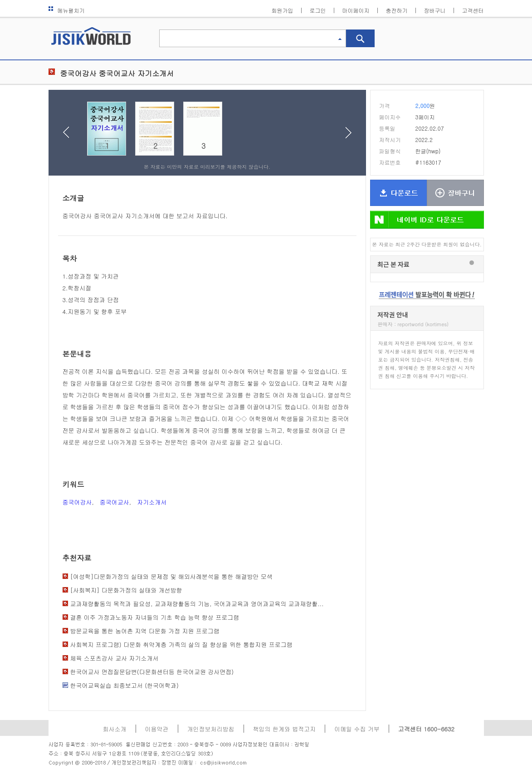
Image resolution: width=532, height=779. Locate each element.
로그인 (318, 10)
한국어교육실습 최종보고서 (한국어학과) (124, 685)
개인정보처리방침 (211, 729)
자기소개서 (152, 502)
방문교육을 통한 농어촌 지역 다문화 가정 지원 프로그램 (145, 631)
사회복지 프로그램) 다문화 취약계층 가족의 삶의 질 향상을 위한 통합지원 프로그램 (181, 644)
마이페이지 (356, 10)
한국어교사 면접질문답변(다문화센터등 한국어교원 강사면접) (152, 672)
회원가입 (283, 10)
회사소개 (115, 729)
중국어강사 (77, 502)
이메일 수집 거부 (357, 729)
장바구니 (435, 10)
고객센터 (473, 10)
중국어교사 (115, 502)
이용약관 (157, 729)
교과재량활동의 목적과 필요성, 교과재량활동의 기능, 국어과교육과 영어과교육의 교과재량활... (197, 604)
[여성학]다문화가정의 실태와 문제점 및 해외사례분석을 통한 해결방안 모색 (171, 576)
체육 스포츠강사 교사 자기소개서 (115, 658)
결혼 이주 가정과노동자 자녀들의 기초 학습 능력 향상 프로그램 (155, 617)
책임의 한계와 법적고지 (285, 729)
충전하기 (397, 10)
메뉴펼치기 (67, 10)
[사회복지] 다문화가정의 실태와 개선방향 (126, 590)
